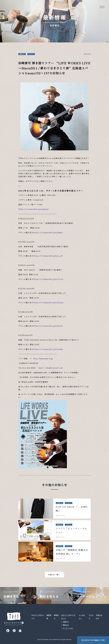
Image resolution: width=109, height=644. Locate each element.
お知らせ (22, 54)
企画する (66, 622)
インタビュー (82, 617)
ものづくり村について (38, 617)
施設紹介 (56, 617)
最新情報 (49, 617)
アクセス (91, 617)
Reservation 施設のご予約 (93, 640)
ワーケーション (68, 628)
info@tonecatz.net (54, 368)
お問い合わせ (99, 617)
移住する (66, 625)
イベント (31, 54)
